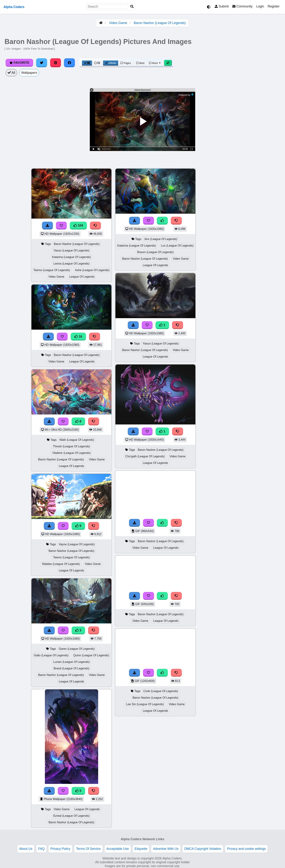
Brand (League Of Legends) (71, 668)
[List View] (97, 63)
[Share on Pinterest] (56, 63)
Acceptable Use (118, 849)
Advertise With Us (166, 849)
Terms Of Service (88, 849)
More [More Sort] (155, 63)
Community (242, 6)
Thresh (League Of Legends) (71, 446)
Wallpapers (29, 73)
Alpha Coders (14, 7)
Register (274, 6)
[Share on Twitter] (42, 63)
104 (78, 225)
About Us (26, 849)
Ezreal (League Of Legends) (72, 816)
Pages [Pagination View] (126, 63)
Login (260, 6)
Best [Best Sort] (140, 63)
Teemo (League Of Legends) (52, 270)
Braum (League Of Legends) (155, 252)
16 (78, 337)
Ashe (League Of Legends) (92, 270)
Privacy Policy (60, 849)
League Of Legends (82, 277)
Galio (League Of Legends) (51, 655)
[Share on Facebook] (69, 63)
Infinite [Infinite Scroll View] (111, 63)
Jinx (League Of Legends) (161, 239)
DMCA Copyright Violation (203, 849)
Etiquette (141, 849)
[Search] (132, 7)
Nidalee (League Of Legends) (61, 564)
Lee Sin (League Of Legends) (145, 704)
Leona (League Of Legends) (71, 264)
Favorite (19, 63)
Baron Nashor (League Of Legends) (160, 23)
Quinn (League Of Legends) (91, 655)
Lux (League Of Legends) (177, 246)
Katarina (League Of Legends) (72, 257)
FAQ (41, 849)
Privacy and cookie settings (246, 849)
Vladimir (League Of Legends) (71, 453)
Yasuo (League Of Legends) (71, 250)
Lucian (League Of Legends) (72, 662)
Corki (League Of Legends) (161, 691)
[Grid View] (87, 63)
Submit (222, 6)
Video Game (118, 23)
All (11, 73)
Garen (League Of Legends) (77, 649)
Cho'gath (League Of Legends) (145, 456)
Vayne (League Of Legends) (77, 544)
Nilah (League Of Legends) (77, 440)
